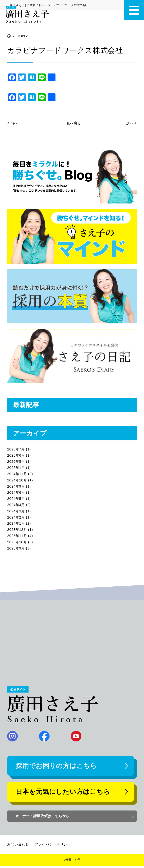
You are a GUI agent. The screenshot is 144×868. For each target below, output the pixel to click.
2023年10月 (17, 542)
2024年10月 (17, 480)
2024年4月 (16, 505)
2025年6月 (16, 455)
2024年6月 (16, 492)
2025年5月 (16, 462)
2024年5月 (16, 499)
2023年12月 (17, 530)
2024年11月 (17, 474)
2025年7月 (16, 449)
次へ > (132, 123)
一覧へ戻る (72, 123)
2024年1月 (16, 523)
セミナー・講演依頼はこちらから (43, 818)
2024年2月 (16, 517)
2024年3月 (16, 511)
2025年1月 (16, 468)
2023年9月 (16, 548)
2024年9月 (16, 486)
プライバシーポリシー (53, 846)
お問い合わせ (18, 846)
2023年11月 (17, 536)
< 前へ (12, 123)
